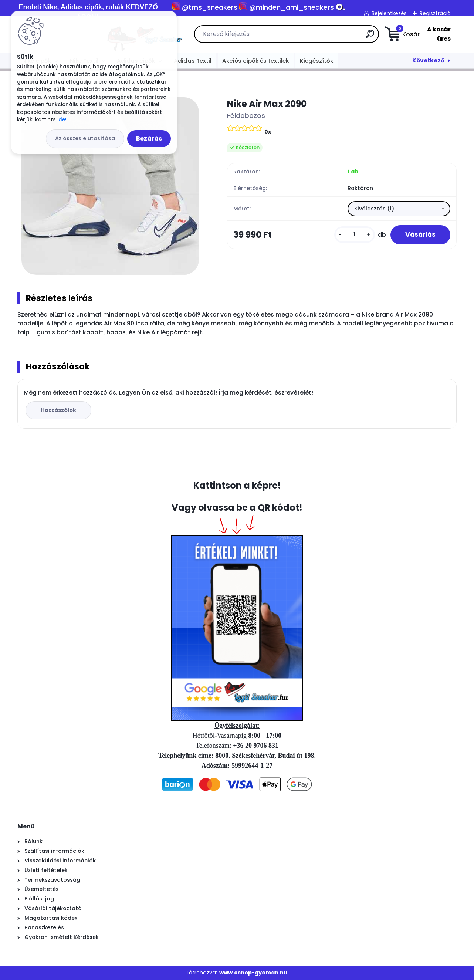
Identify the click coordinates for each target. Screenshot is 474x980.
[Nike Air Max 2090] (110, 186)
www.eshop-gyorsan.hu (253, 973)
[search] (320, 37)
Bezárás (149, 138)
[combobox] (399, 209)
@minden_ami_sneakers (292, 7)
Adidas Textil (193, 61)
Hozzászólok (58, 410)
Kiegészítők (316, 61)
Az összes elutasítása (85, 138)
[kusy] (355, 235)
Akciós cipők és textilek (255, 61)
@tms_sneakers (210, 7)
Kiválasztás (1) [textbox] (374, 209)
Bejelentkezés (389, 13)
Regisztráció (435, 13)
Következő (428, 60)
